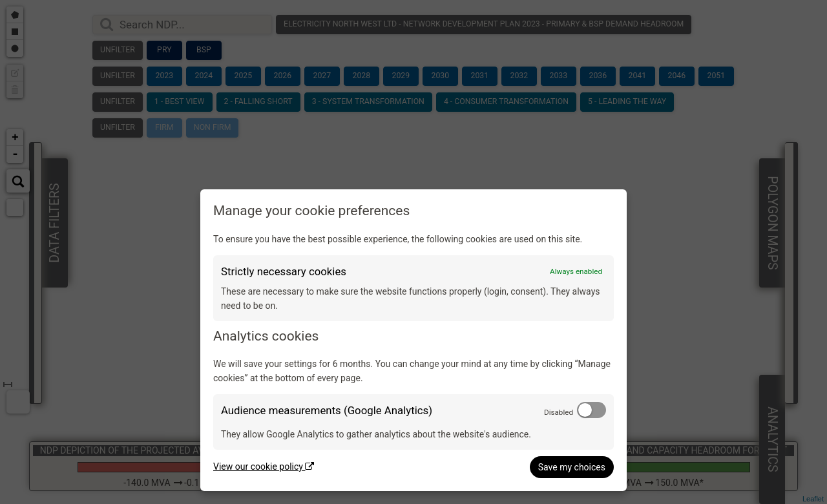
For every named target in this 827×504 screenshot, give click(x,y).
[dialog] (413, 340)
